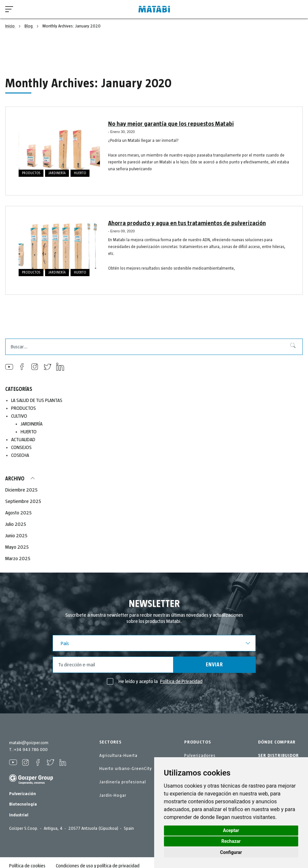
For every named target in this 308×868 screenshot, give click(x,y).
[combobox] (154, 347)
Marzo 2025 (18, 559)
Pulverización (23, 794)
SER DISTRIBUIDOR (278, 756)
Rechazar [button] (231, 841)
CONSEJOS (21, 447)
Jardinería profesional (123, 782)
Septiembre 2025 (23, 501)
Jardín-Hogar (113, 795)
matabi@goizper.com (29, 743)
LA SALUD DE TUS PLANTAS (37, 400)
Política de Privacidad (181, 681)
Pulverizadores (200, 756)
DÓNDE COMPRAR (277, 742)
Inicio (10, 26)
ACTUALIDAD (23, 440)
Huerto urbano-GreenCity (126, 769)
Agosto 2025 (18, 513)
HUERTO (80, 173)
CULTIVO (19, 416)
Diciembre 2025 (21, 490)
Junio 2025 (16, 536)
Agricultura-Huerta (118, 756)
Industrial (19, 815)
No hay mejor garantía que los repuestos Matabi (168, 124)
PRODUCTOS (31, 173)
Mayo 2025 (17, 547)
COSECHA (20, 455)
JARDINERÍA (57, 173)
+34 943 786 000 (31, 750)
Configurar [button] (231, 852)
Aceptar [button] (231, 830)
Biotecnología (23, 804)
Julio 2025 (16, 524)
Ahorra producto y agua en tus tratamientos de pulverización (183, 223)
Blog (29, 26)
